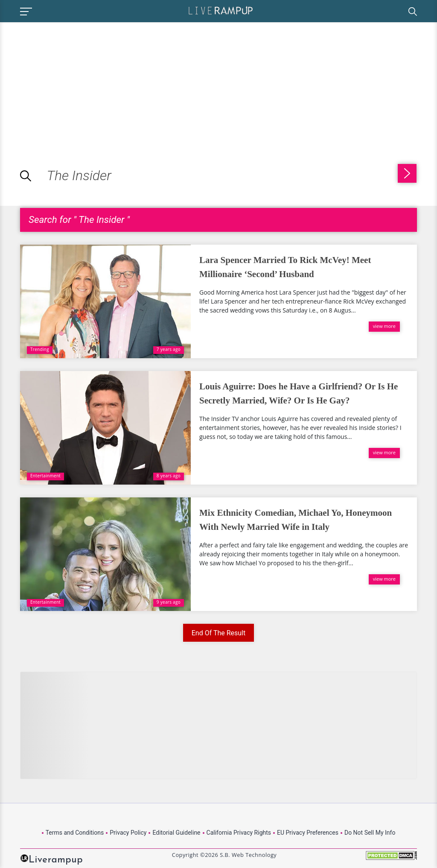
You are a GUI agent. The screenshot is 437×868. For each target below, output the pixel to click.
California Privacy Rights (239, 833)
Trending (40, 349)
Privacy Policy (128, 833)
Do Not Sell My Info (370, 833)
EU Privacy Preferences (308, 833)
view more (384, 326)
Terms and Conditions (75, 833)
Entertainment (45, 476)
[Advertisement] (72, 82)
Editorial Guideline (176, 833)
